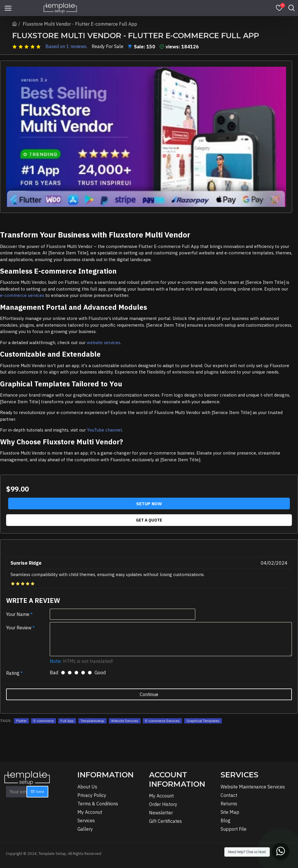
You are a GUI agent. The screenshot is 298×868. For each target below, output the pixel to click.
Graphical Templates (203, 721)
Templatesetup (92, 721)
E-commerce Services (162, 721)
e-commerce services (22, 295)
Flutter (21, 721)
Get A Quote (149, 520)
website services (103, 343)
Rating (13, 673)
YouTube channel (104, 430)
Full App (67, 721)
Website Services (125, 721)
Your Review (19, 628)
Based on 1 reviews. (66, 46)
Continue (149, 694)
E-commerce (44, 721)
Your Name (18, 614)
